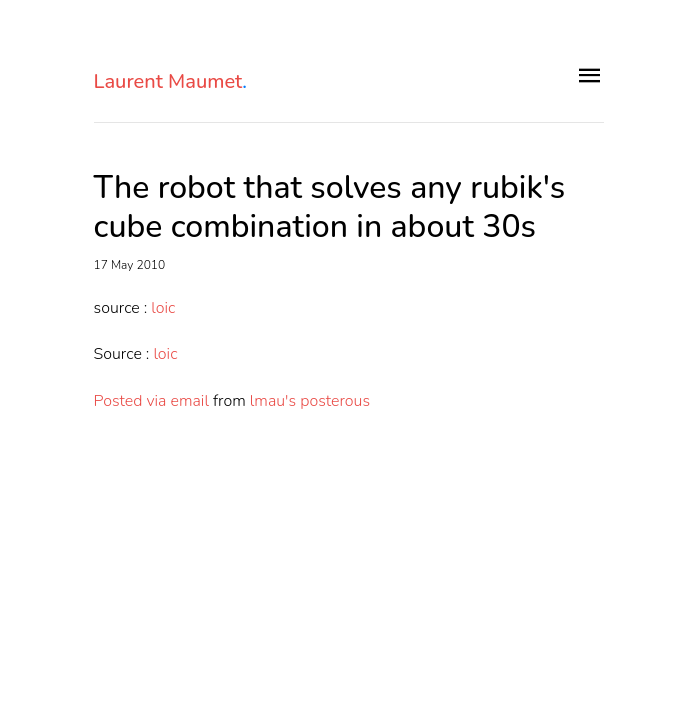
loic (163, 308)
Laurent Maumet (170, 82)
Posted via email (151, 401)
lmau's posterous (310, 401)
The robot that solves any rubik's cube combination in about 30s (330, 207)
